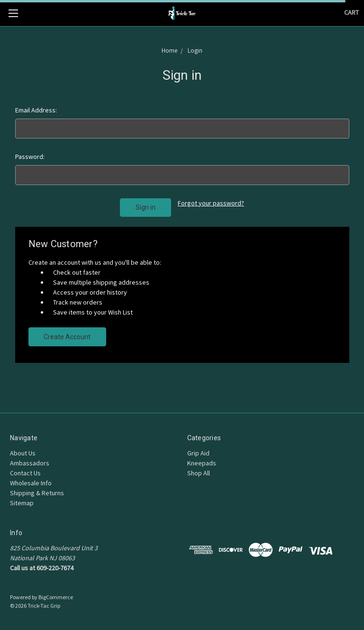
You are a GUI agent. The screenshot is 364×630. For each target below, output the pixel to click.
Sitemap (22, 503)
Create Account (67, 337)
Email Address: (36, 110)
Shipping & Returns (37, 493)
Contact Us (25, 473)
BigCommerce (56, 597)
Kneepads (202, 463)
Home (170, 51)
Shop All (199, 473)
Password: (30, 157)
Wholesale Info (31, 483)
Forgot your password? (211, 203)
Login (195, 51)
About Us (23, 453)
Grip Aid (198, 453)
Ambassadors (30, 463)
